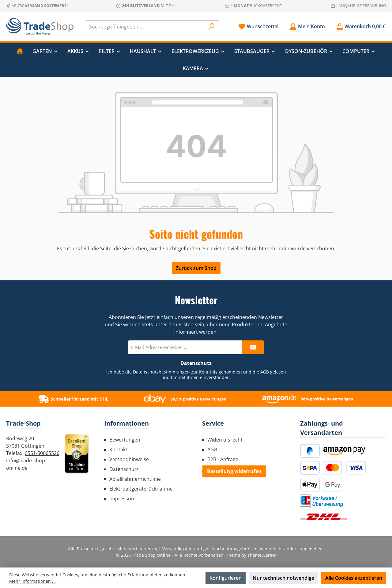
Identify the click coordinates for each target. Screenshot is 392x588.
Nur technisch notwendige (283, 578)
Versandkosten (177, 549)
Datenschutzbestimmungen (161, 372)
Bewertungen (125, 440)
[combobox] (145, 27)
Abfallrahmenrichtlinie (135, 479)
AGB (265, 372)
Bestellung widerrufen (234, 471)
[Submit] (253, 347)
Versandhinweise (129, 459)
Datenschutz (124, 469)
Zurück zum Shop (196, 268)
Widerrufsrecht (225, 440)
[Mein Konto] (307, 27)
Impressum (123, 499)
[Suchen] (211, 27)
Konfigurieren (226, 578)
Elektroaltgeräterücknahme (141, 489)
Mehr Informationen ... (32, 581)
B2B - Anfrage (223, 459)
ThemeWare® (262, 555)
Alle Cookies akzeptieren (354, 578)
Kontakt (118, 450)
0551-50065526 (42, 453)
